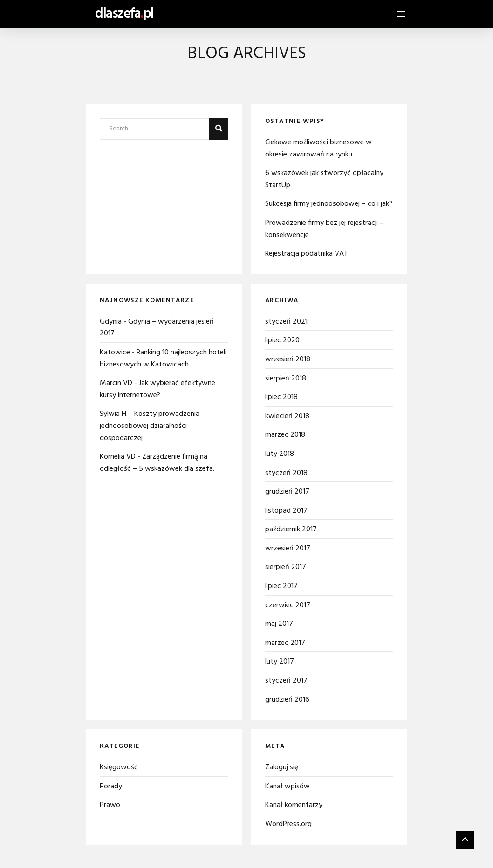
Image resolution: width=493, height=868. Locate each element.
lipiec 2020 (282, 340)
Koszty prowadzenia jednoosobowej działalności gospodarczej (150, 426)
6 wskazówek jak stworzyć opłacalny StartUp (324, 179)
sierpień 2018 (286, 379)
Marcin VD (116, 383)
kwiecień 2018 (287, 416)
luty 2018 (280, 454)
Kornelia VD (118, 457)
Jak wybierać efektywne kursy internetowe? (157, 389)
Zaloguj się (282, 767)
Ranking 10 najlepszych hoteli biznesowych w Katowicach (163, 359)
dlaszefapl (124, 14)
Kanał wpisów (288, 787)
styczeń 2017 (286, 681)
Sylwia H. (114, 414)
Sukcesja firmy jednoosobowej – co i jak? (329, 204)
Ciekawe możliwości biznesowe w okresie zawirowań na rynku (318, 149)
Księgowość (119, 767)
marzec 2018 (285, 435)
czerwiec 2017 (288, 605)
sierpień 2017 (286, 567)
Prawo (110, 805)
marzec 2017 (285, 643)
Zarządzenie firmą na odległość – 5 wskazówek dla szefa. (157, 463)
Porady (111, 787)
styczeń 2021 (286, 322)
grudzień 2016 (287, 700)
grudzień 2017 (287, 492)
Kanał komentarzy (294, 805)
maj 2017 (279, 624)
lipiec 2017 (281, 586)
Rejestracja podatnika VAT (307, 254)
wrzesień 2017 (288, 549)
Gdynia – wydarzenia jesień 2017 (157, 328)
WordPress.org (288, 824)
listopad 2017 (286, 511)
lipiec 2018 (281, 397)
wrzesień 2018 (288, 359)
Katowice (115, 353)
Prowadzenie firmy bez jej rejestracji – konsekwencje (325, 229)
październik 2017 (291, 529)
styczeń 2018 (286, 473)
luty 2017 (280, 662)
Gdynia (111, 322)
